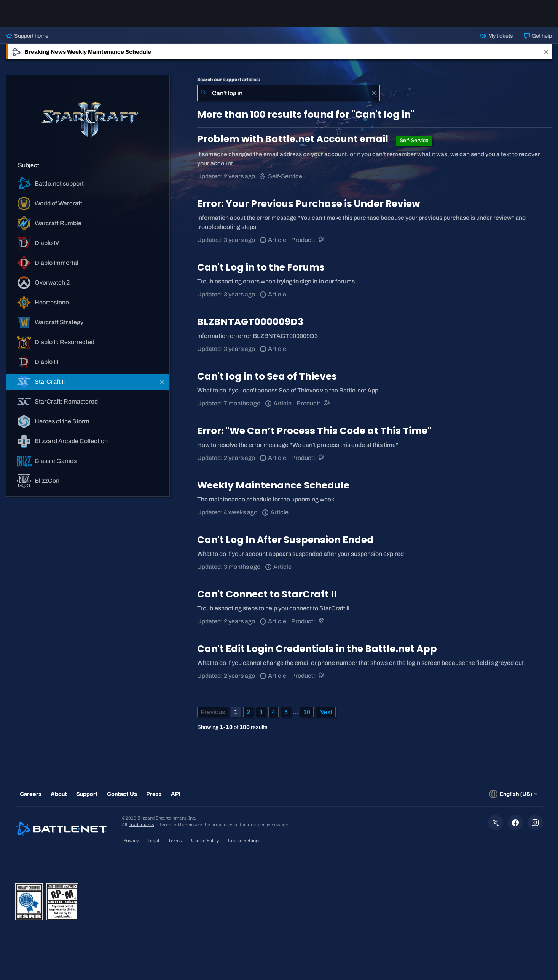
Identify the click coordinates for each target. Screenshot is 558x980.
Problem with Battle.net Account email (294, 139)
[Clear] (374, 93)
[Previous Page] (213, 712)
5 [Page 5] (286, 712)
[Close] (546, 52)
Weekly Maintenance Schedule (273, 485)
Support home (27, 36)
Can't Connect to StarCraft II (267, 594)
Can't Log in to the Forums (261, 267)
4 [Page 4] (273, 712)
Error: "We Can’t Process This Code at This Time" (314, 431)
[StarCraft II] (322, 621)
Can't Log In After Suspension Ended (285, 540)
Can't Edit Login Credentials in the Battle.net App (317, 649)
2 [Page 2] (248, 712)
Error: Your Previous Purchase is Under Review (309, 204)
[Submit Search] (203, 93)
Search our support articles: (229, 80)
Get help (538, 36)
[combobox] (289, 93)
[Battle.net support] (322, 240)
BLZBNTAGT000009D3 (250, 322)
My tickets (496, 36)
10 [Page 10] (307, 712)
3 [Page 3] (261, 712)
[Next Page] (326, 712)
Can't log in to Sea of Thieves (267, 376)
